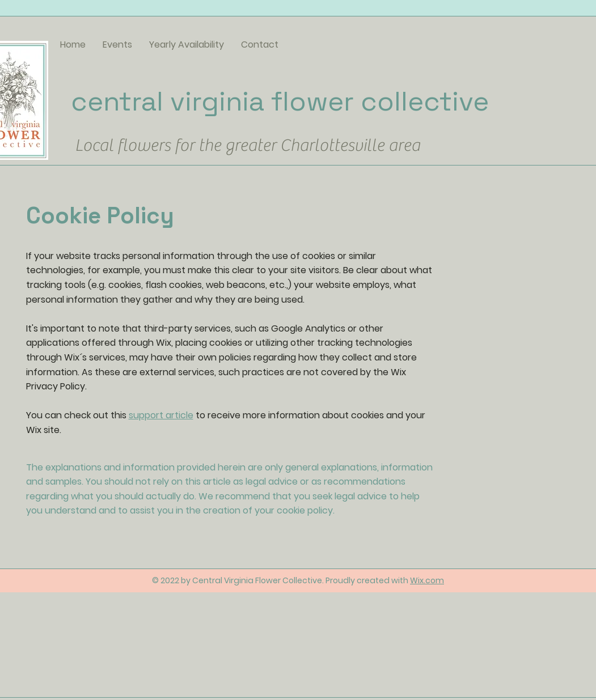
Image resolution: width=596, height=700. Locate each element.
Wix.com (427, 580)
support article (161, 415)
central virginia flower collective (280, 101)
